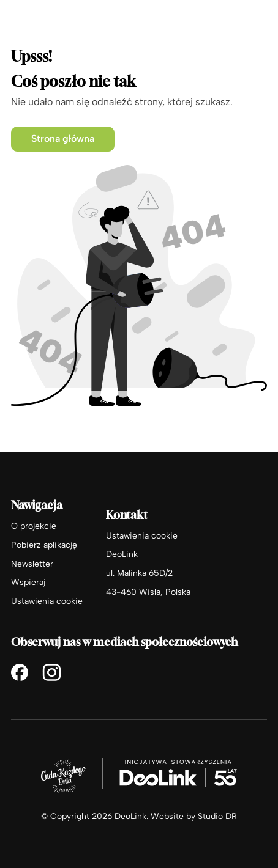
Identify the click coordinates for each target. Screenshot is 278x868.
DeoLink (122, 554)
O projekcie (34, 526)
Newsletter (32, 564)
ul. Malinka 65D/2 (139, 573)
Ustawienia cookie (47, 601)
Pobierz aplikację (44, 545)
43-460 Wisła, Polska (148, 592)
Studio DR (217, 816)
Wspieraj (28, 582)
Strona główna (63, 138)
